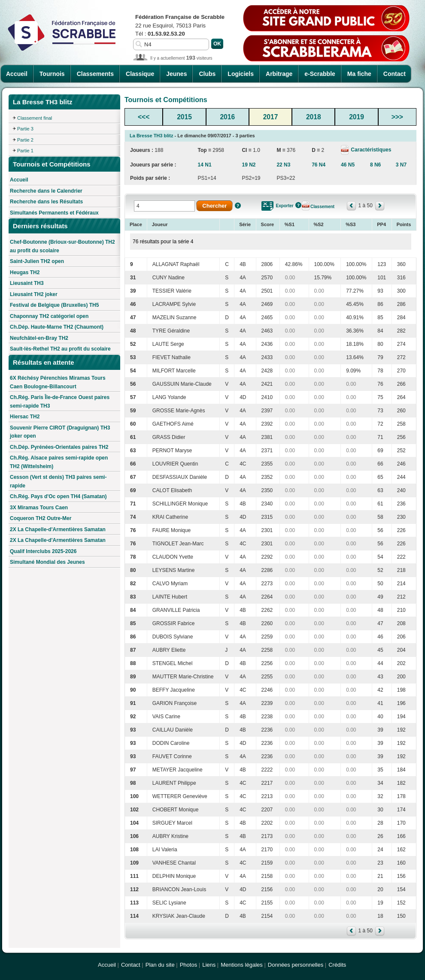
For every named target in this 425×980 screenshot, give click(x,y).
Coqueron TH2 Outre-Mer (41, 518)
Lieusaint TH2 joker (34, 294)
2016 (227, 117)
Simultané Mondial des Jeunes (47, 562)
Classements (95, 74)
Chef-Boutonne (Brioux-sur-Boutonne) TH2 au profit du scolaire (62, 246)
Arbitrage (279, 74)
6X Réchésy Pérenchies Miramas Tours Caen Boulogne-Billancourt (58, 382)
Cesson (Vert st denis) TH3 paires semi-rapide (58, 481)
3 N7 (401, 165)
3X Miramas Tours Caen (39, 508)
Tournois (52, 74)
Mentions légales (242, 965)
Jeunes (176, 74)
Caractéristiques (370, 150)
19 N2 (249, 165)
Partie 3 (25, 129)
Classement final (35, 118)
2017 (271, 117)
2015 (184, 117)
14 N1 (205, 165)
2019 (357, 117)
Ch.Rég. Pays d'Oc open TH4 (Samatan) (58, 496)
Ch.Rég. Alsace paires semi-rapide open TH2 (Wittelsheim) (59, 462)
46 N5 (348, 165)
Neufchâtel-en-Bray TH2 (39, 338)
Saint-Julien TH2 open (37, 261)
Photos (188, 965)
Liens (209, 965)
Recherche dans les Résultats (46, 202)
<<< (144, 117)
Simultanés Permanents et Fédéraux (54, 213)
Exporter (285, 206)
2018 (314, 117)
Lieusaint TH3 (27, 283)
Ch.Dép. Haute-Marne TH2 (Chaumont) (57, 327)
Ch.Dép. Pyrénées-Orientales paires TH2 (59, 447)
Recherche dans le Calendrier (46, 191)
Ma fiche (359, 74)
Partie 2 (25, 140)
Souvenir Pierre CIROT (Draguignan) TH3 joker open (60, 432)
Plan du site (160, 965)
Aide (238, 206)
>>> (397, 117)
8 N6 (375, 165)
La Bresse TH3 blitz (151, 136)
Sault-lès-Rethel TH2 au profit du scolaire (60, 349)
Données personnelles (296, 965)
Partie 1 (25, 151)
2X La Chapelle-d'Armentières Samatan (58, 529)
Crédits (337, 965)
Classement (322, 207)
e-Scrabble (320, 74)
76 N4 (319, 165)
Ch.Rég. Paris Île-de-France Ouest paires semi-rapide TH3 (60, 402)
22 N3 (283, 165)
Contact (395, 74)
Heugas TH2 (25, 272)
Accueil (17, 74)
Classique (140, 74)
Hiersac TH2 (25, 417)
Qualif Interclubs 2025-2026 (43, 551)
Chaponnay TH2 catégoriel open (49, 316)
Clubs (207, 74)
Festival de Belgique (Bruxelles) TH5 (54, 305)
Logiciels (241, 74)
